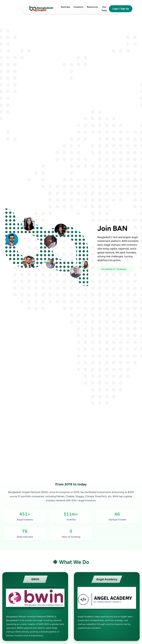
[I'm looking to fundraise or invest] (116, 269)
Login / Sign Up (121, 9)
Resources (92, 7)
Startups (65, 7)
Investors (78, 7)
